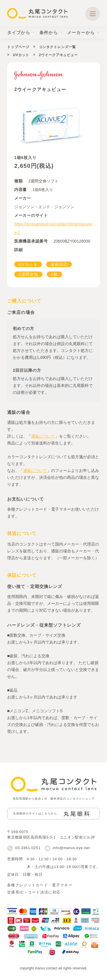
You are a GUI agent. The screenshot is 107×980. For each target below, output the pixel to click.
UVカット (21, 55)
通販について (43, 436)
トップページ (18, 47)
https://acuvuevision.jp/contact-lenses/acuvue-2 (53, 228)
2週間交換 (28, 274)
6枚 (54, 274)
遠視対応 (59, 264)
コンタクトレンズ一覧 (57, 47)
